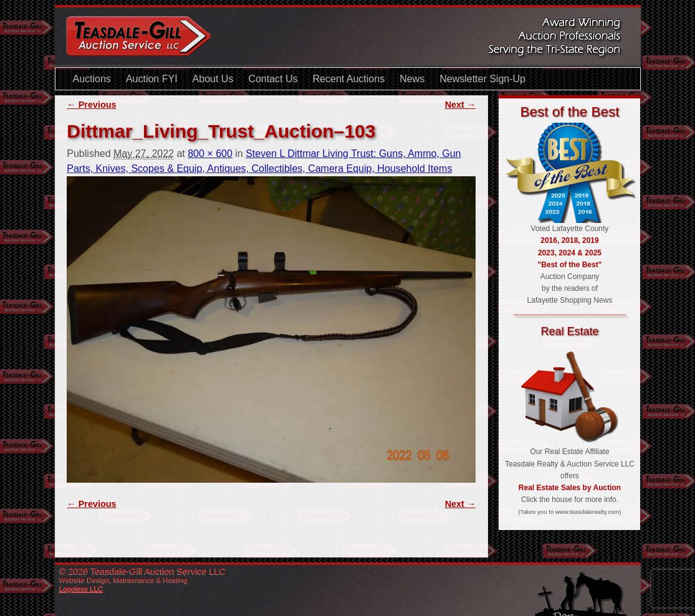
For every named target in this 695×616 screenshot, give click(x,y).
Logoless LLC (82, 589)
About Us (213, 79)
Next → (461, 105)
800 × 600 (210, 154)
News (412, 79)
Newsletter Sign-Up (482, 79)
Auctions (92, 79)
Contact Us (273, 79)
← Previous (91, 105)
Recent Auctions (349, 79)
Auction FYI (152, 79)
